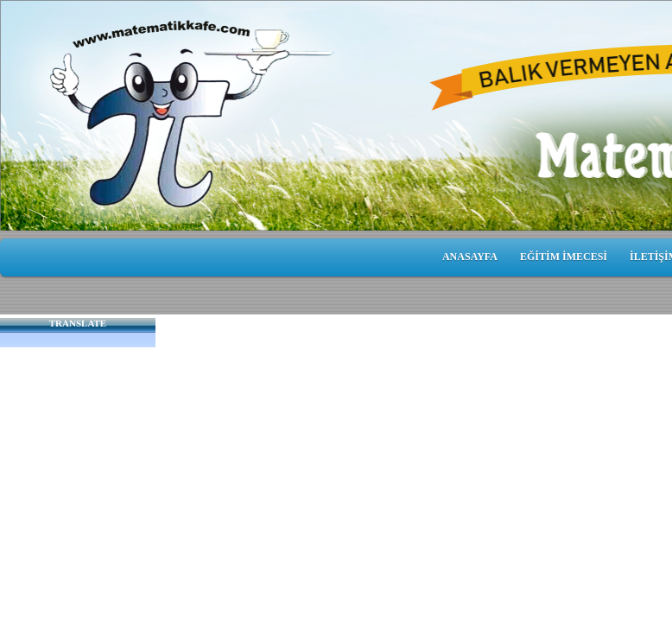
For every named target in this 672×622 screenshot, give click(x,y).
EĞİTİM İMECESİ (564, 257)
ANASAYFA (470, 257)
